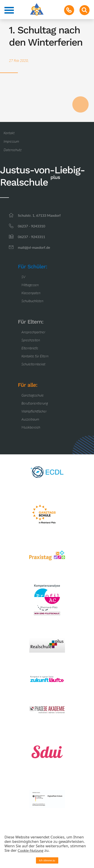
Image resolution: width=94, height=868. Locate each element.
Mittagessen (30, 285)
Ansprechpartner (33, 332)
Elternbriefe (30, 348)
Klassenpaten (31, 293)
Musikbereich (31, 427)
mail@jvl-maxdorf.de (34, 247)
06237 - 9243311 (31, 237)
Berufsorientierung (35, 403)
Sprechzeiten (31, 340)
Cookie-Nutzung (30, 850)
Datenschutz (13, 150)
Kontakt (9, 133)
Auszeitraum (30, 419)
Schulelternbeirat (33, 364)
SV (23, 277)
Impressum (11, 141)
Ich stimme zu (47, 860)
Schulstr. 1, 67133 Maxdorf (39, 215)
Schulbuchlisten (32, 301)
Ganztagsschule (33, 395)
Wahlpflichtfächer (34, 411)
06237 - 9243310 (31, 226)
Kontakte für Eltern (35, 356)
